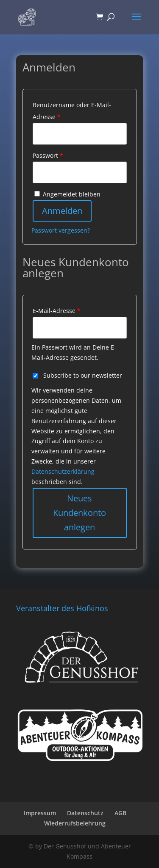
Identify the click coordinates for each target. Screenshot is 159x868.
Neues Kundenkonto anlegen (79, 513)
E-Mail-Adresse (57, 311)
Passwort (48, 155)
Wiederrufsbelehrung (75, 823)
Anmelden (62, 211)
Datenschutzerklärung (63, 471)
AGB (120, 813)
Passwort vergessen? (61, 230)
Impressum (40, 813)
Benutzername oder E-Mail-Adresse (72, 111)
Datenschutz (85, 813)
